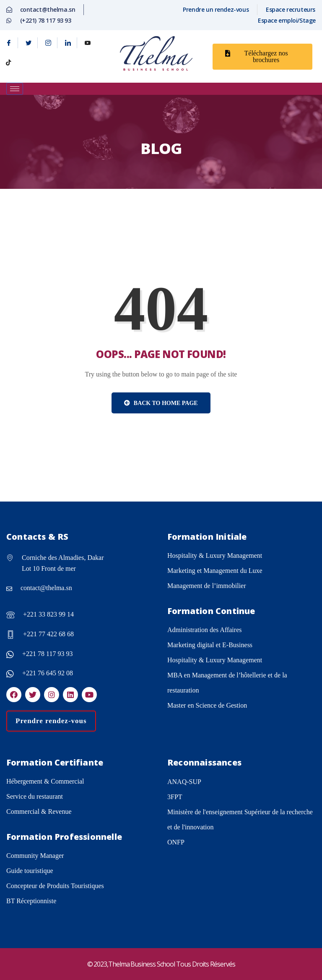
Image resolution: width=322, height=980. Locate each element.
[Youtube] (88, 43)
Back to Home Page (161, 403)
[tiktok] (8, 63)
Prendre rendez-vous (51, 721)
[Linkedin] (68, 43)
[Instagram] (48, 43)
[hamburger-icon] (15, 89)
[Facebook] (9, 43)
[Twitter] (29, 43)
